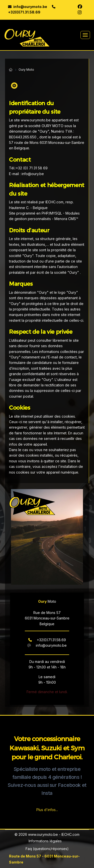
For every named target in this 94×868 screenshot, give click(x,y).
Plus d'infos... (47, 810)
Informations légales (45, 841)
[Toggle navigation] (85, 35)
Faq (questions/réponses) (47, 849)
